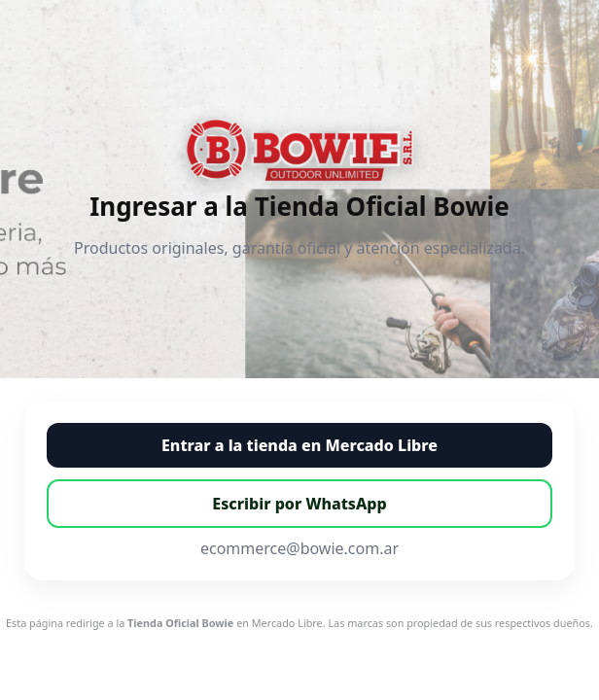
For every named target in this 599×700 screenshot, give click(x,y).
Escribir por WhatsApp (299, 504)
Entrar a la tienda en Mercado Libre (299, 445)
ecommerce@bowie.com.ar (299, 548)
